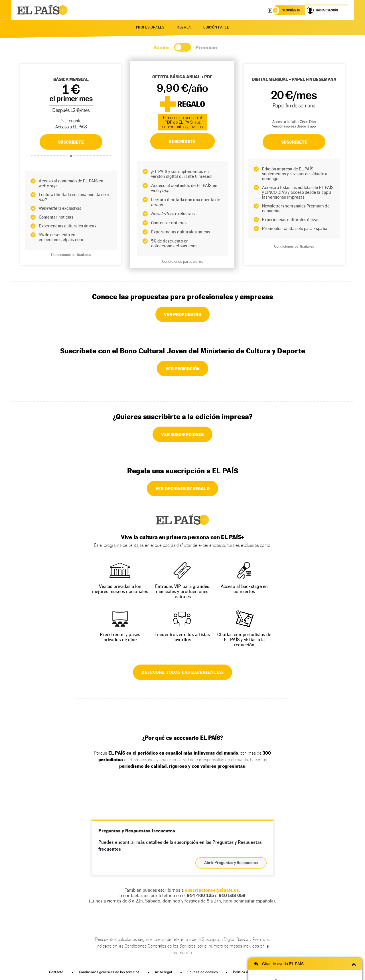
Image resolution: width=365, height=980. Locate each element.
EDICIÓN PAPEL (216, 27)
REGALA (184, 27)
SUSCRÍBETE (71, 142)
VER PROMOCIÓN (183, 368)
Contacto (56, 972)
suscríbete (291, 10)
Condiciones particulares (71, 255)
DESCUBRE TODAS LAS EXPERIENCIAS (182, 672)
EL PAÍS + (182, 520)
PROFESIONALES (150, 27)
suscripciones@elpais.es (212, 890)
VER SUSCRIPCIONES (182, 434)
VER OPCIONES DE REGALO (182, 488)
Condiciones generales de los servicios (109, 972)
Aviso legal (164, 972)
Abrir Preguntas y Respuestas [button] (231, 863)
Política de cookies (202, 972)
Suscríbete (294, 142)
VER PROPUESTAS (182, 314)
